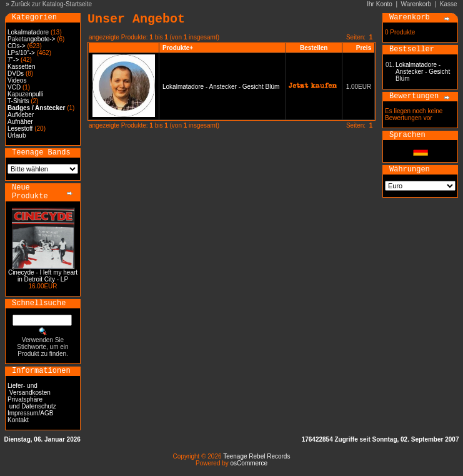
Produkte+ (178, 48)
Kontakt (18, 420)
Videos (17, 80)
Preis (364, 48)
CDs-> (17, 46)
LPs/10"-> (21, 53)
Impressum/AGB (30, 413)
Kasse (449, 4)
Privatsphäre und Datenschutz (32, 403)
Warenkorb (416, 4)
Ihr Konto (380, 4)
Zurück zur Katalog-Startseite (52, 4)
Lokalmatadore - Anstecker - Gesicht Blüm (221, 87)
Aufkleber (21, 115)
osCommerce (249, 463)
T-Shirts (18, 101)
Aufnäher (20, 122)
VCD (14, 87)
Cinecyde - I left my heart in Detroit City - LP (43, 276)
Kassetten (21, 67)
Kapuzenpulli (25, 94)
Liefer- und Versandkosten (29, 389)
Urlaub (17, 135)
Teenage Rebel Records (256, 456)
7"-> (13, 60)
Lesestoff (20, 129)
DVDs (16, 73)
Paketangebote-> (31, 39)
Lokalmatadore (28, 32)
